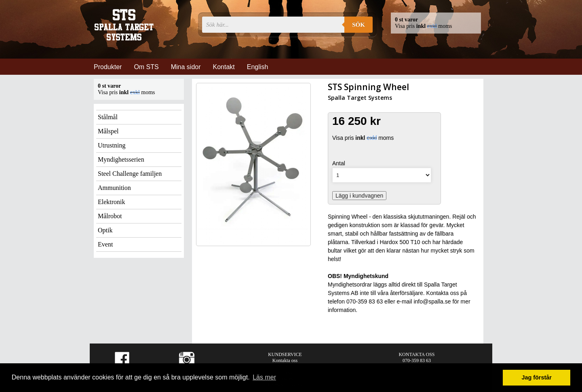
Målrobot (110, 216)
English (257, 67)
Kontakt (224, 67)
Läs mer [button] (264, 377)
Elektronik (112, 202)
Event (105, 244)
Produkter (108, 67)
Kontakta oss (285, 360)
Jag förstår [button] (536, 377)
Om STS (146, 67)
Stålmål (108, 117)
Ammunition (114, 188)
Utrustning (112, 145)
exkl (432, 26)
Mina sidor (186, 67)
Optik (105, 230)
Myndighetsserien (121, 159)
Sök (358, 25)
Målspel (108, 131)
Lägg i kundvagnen (359, 196)
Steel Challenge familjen (130, 174)
